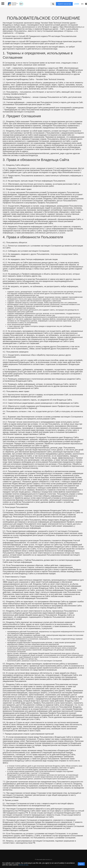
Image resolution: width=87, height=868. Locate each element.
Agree (81, 864)
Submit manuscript (64, 4)
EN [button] (82, 4)
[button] (3, 4)
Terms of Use (23, 865)
